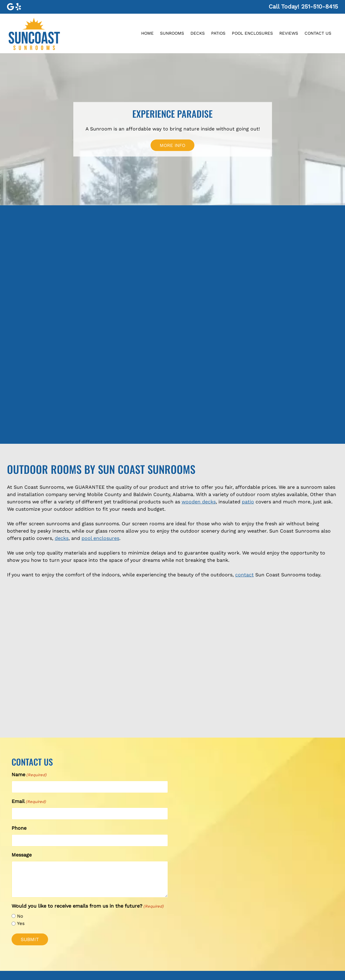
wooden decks (199, 502)
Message (22, 855)
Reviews (289, 33)
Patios (218, 33)
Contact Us (318, 33)
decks (62, 538)
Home (147, 33)
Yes (21, 923)
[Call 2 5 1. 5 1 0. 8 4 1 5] (320, 7)
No (20, 916)
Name (29, 775)
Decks (198, 33)
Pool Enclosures (252, 33)
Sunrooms (172, 33)
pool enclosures (100, 538)
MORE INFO (172, 145)
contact (244, 575)
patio (248, 502)
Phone (19, 828)
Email (29, 802)
